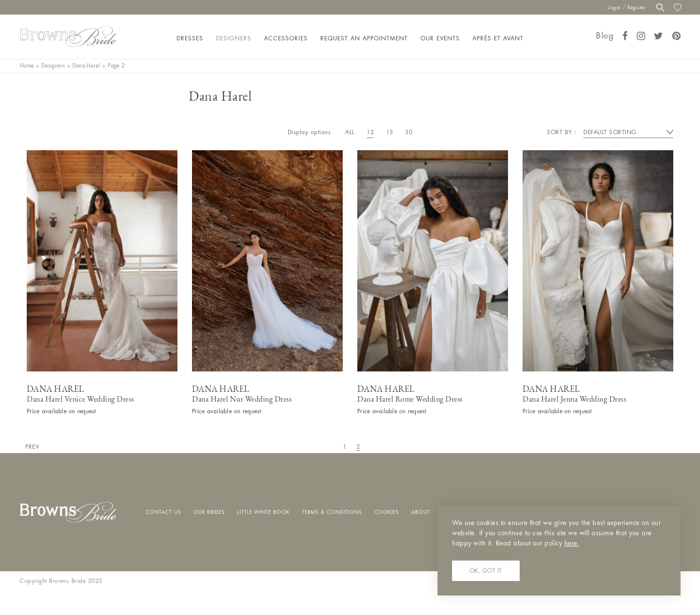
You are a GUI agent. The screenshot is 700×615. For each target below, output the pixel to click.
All (350, 132)
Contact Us (164, 512)
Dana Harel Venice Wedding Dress (80, 399)
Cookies (387, 512)
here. (572, 543)
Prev (32, 447)
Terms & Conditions (332, 512)
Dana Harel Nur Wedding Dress (242, 399)
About (421, 512)
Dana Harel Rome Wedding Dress (410, 399)
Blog (605, 36)
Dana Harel (87, 66)
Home (27, 66)
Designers (53, 66)
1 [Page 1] (345, 447)
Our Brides (209, 512)
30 (409, 132)
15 (390, 132)
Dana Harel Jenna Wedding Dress (574, 399)
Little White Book (263, 512)
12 (370, 132)
